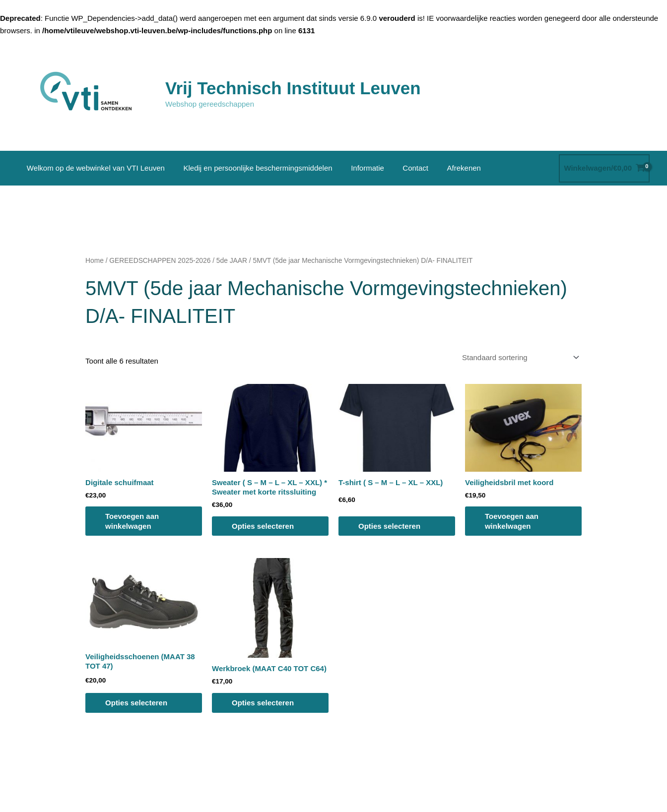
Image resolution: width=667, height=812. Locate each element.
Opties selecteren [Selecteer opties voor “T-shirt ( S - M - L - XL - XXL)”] (389, 526)
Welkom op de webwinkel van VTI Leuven (94, 168)
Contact (402, 168)
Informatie (358, 168)
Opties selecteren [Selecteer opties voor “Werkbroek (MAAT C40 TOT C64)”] (263, 703)
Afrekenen (447, 168)
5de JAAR (232, 261)
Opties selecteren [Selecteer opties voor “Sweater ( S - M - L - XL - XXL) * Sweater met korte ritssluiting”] (263, 526)
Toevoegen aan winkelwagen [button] (132, 521)
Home (95, 261)
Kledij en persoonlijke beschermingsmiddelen (252, 168)
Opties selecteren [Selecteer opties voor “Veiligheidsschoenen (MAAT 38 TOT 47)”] (136, 703)
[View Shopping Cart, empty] (604, 168)
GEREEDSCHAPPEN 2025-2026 (160, 261)
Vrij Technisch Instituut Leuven (293, 88)
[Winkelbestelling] (519, 358)
